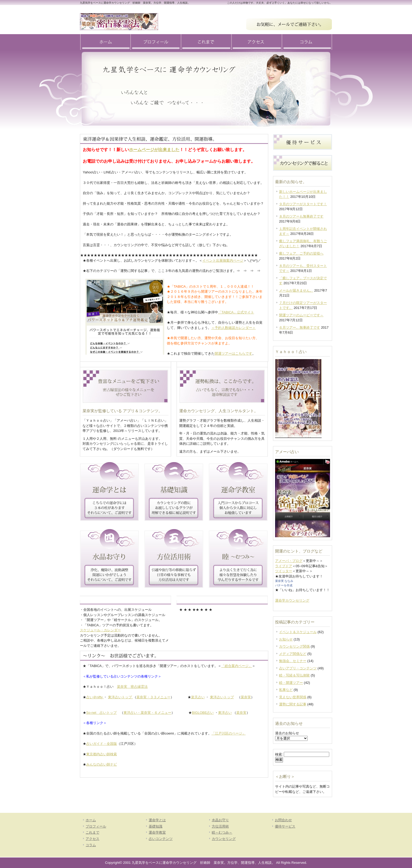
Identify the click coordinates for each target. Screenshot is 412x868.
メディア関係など (293, 654)
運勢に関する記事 (293, 704)
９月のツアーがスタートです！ (303, 204)
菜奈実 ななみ (284, 581)
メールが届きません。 (296, 290)
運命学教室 (157, 832)
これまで (206, 42)
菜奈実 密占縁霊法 (132, 687)
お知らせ (286, 639)
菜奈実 (246, 697)
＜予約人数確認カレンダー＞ (233, 328)
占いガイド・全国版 (102, 744)
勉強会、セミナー (293, 661)
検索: (279, 754)
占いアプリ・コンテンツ (298, 668)
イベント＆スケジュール (298, 632)
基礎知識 (156, 826)
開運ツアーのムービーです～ (301, 315)
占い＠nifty (95, 697)
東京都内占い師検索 (102, 754)
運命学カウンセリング (292, 600)
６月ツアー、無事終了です (300, 327)
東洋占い (225, 713)
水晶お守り (220, 820)
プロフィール (156, 42)
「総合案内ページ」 (237, 666)
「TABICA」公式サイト (236, 312)
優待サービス (285, 826)
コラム (307, 42)
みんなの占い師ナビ (102, 764)
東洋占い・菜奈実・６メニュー (147, 713)
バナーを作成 (284, 585)
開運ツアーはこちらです (233, 353)
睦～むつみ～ (222, 832)
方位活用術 (220, 826)
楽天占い (198, 697)
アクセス (256, 42)
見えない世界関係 (293, 697)
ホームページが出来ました (154, 150)
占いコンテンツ (161, 839)
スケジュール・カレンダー (100, 630)
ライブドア (284, 566)
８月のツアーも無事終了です (301, 216)
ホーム (105, 42)
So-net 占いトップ (101, 713)
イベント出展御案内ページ (223, 260)
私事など (286, 690)
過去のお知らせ (287, 733)
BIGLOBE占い (203, 713)
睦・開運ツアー (291, 683)
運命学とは (157, 820)
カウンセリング (224, 839)
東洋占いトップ (120, 697)
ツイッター (284, 571)
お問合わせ (283, 820)
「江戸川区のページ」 (229, 733)
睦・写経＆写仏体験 (294, 675)
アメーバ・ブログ (289, 561)
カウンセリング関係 (294, 646)
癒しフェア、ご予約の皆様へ (301, 253)
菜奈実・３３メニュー (153, 697)
